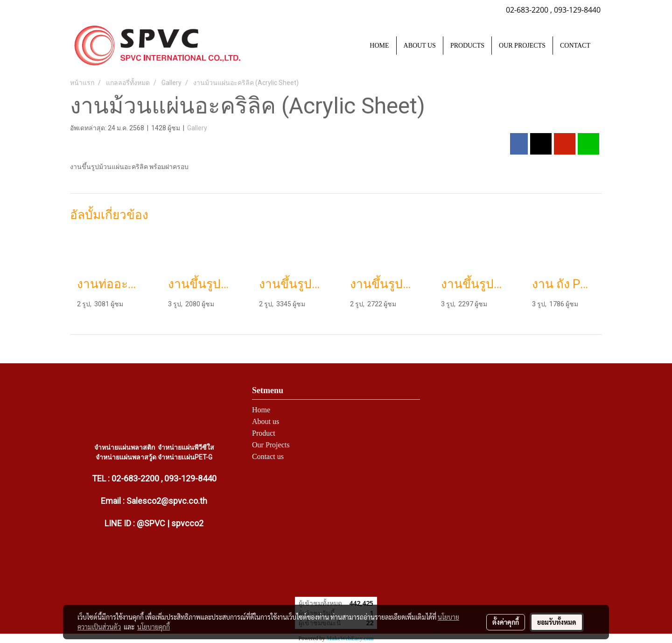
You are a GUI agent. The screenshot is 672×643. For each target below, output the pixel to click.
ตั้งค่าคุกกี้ (506, 622)
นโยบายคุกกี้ (154, 627)
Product (264, 433)
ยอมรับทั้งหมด (557, 622)
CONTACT (575, 46)
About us (266, 421)
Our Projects (271, 445)
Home (261, 410)
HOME (379, 46)
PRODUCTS (467, 46)
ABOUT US (420, 46)
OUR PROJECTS (522, 46)
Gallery (197, 128)
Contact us (268, 456)
